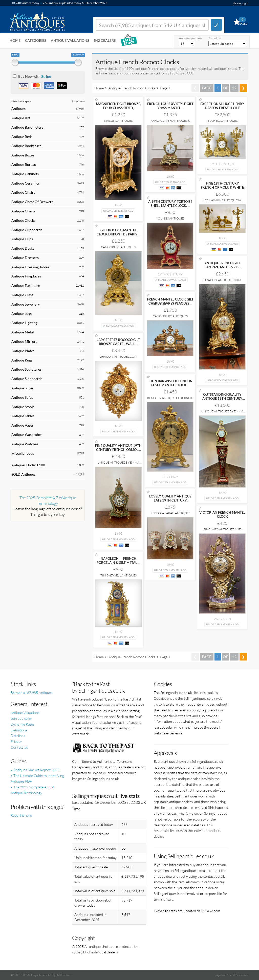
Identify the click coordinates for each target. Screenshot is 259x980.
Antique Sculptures (26, 369)
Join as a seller (21, 718)
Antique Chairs (23, 192)
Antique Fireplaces (26, 276)
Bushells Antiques (222, 121)
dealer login (241, 3)
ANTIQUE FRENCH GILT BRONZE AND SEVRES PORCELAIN (222, 267)
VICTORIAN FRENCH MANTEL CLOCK (222, 514)
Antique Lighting (24, 323)
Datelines (18, 736)
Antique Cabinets (25, 174)
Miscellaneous (23, 453)
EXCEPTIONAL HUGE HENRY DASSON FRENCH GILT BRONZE (222, 108)
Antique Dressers (25, 258)
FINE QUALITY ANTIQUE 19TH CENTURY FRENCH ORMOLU (118, 450)
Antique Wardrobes (27, 435)
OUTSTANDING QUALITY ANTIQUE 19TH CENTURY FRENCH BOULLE (222, 398)
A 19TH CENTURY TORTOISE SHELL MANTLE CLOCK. (170, 204)
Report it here (21, 815)
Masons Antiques (118, 121)
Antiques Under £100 (28, 465)
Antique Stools (23, 407)
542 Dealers (105, 40)
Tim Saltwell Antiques (118, 575)
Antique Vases (23, 425)
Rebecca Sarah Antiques (170, 513)
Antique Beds (22, 137)
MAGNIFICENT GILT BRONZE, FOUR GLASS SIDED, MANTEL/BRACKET (118, 108)
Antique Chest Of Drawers (32, 202)
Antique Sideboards (27, 379)
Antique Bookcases (26, 146)
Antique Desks (23, 248)
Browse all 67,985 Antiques (31, 693)
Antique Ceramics (26, 183)
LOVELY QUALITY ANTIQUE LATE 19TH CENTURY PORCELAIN (170, 500)
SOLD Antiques (23, 474)
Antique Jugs (21, 314)
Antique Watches (25, 444)
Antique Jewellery (26, 304)
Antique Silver (23, 388)
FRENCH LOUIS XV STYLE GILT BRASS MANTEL (170, 106)
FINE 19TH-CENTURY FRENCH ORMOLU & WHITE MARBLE (222, 187)
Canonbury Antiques (118, 247)
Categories (36, 40)
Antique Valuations (70, 40)
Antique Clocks (23, 220)
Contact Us (19, 747)
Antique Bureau (24, 164)
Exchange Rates (23, 724)
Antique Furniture (26, 285)
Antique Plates (23, 351)
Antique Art (21, 118)
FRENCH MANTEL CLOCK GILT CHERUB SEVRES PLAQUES (170, 301)
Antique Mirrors (24, 341)
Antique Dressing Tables (30, 267)
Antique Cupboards (27, 230)
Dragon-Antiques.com (222, 280)
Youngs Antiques (170, 218)
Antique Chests (23, 211)
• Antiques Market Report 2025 (35, 770)
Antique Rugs (22, 360)
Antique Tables (23, 416)
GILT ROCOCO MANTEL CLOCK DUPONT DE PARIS (118, 232)
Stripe (46, 76)
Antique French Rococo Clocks (132, 88)
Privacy (16, 741)
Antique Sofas (22, 397)
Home (15, 40)
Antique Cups (22, 239)
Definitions (19, 730)
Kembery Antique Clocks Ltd (170, 398)
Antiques (18, 108)
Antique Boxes (23, 155)
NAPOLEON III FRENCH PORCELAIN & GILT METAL (118, 561)
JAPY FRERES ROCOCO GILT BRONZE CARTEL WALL (118, 342)
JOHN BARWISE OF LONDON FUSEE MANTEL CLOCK (170, 383)
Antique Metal (23, 332)
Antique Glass (22, 295)
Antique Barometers (27, 127)
